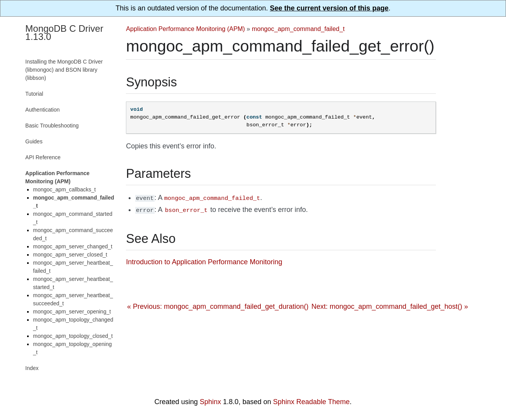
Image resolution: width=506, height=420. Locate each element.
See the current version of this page (329, 8)
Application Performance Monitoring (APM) (185, 29)
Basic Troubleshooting (52, 126)
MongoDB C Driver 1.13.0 (64, 33)
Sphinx (211, 402)
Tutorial (34, 94)
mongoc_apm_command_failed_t (298, 29)
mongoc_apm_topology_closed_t (73, 336)
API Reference (43, 157)
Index (32, 368)
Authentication (42, 110)
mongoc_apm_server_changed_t (73, 246)
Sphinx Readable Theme (312, 402)
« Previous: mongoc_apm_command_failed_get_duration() (218, 305)
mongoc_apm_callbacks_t (64, 189)
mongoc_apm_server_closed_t (70, 255)
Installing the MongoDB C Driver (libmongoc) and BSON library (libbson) (64, 70)
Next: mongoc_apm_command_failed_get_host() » (390, 305)
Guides (34, 141)
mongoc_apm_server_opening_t (72, 312)
